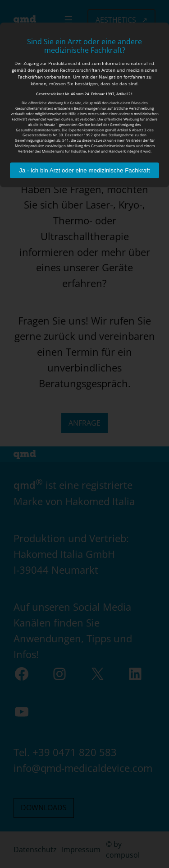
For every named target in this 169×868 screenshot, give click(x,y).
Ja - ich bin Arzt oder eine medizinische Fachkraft (84, 170)
